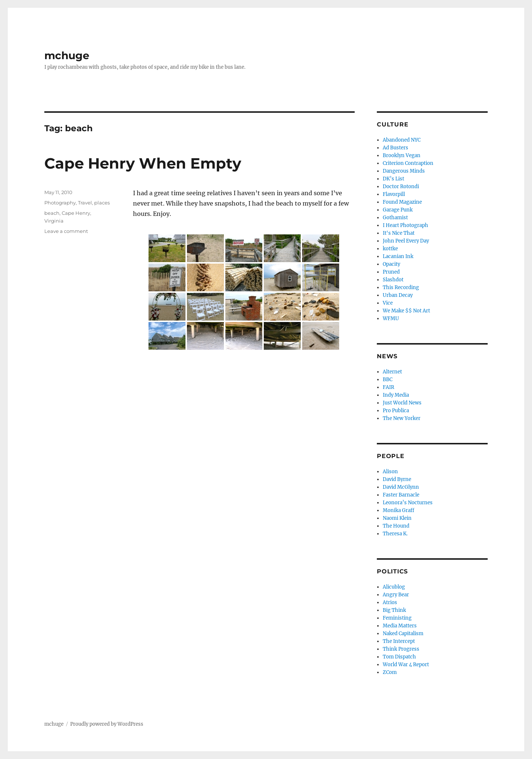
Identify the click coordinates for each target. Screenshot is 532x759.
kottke (390, 249)
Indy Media (396, 395)
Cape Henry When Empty (143, 163)
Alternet (392, 372)
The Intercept (399, 641)
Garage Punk (398, 210)
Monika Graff (398, 510)
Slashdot (393, 280)
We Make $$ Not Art (406, 311)
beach (52, 213)
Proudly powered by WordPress (107, 724)
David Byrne (397, 479)
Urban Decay (398, 295)
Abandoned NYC (402, 140)
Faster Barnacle (401, 495)
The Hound (396, 526)
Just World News (402, 403)
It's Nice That (399, 233)
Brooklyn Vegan (402, 155)
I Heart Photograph (405, 225)
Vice (388, 303)
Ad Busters (395, 148)
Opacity (391, 264)
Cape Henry (76, 213)
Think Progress (401, 649)
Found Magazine (402, 202)
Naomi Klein (397, 518)
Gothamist (395, 218)
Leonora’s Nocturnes (408, 503)
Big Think (394, 610)
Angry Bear (396, 595)
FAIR (388, 387)
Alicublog (394, 587)
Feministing (397, 618)
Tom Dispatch (399, 657)
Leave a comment (66, 231)
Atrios (390, 602)
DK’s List (393, 179)
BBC (388, 379)
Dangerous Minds (404, 171)
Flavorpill (394, 194)
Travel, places (94, 203)
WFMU (391, 318)
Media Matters (400, 626)
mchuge (67, 55)
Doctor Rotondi (401, 187)
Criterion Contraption (408, 163)
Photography (60, 203)
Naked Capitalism (403, 633)
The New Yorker (402, 418)
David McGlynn (401, 487)
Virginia (54, 221)
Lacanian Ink (398, 256)
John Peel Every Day (406, 241)
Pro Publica (396, 411)
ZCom (390, 672)
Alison (390, 472)
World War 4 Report (406, 665)
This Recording (401, 287)
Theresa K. (395, 534)
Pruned (391, 272)
